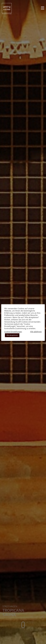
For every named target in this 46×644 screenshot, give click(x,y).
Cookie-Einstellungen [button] (13, 332)
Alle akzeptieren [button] (12, 335)
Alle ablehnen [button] (36, 332)
